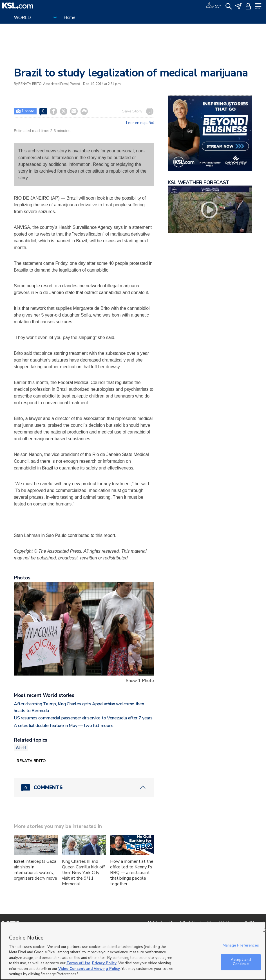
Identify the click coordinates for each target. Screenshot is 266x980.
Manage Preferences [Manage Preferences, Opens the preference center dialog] (241, 945)
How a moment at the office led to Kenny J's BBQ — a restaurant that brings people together (132, 873)
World (21, 748)
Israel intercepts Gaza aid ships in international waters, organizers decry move (35, 870)
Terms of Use (78, 963)
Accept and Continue (241, 962)
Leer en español (140, 123)
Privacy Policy (104, 963)
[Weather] (213, 6)
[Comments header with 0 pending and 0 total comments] (84, 787)
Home (70, 17)
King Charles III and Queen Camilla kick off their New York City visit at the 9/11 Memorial (83, 873)
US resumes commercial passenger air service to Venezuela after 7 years (83, 718)
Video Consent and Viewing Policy (89, 969)
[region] (133, 951)
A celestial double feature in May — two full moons (64, 726)
